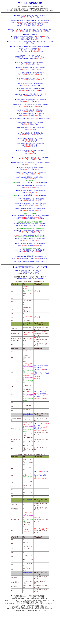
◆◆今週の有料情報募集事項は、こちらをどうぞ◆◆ (30, 267)
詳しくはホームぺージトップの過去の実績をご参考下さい (30, 262)
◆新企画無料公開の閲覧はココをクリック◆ (30, 279)
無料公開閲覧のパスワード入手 (30, 272)
